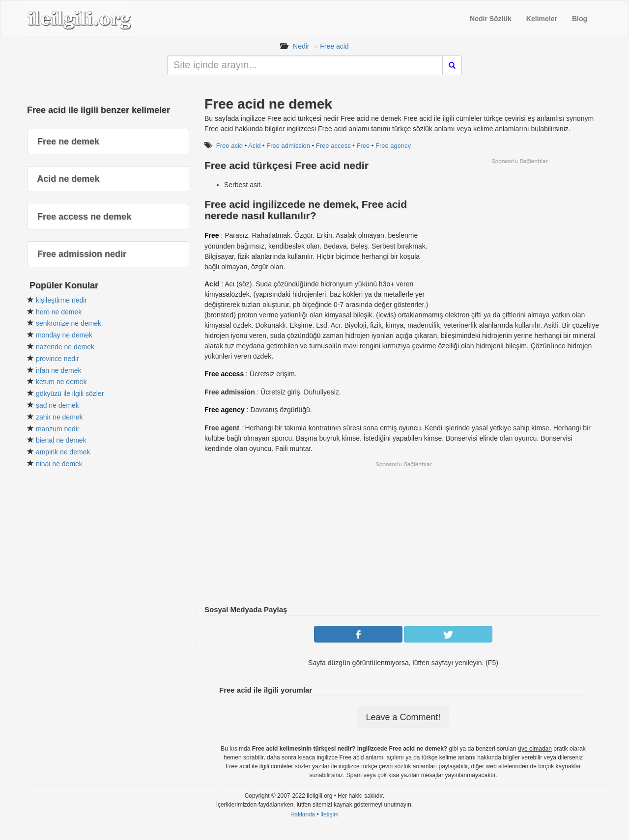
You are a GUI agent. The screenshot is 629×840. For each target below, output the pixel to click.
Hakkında (303, 814)
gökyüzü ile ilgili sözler (70, 393)
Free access (333, 146)
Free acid (334, 46)
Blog (580, 19)
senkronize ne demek (69, 323)
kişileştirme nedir (61, 300)
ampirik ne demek (63, 452)
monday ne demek (64, 335)
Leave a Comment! (403, 717)
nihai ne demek (59, 464)
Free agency (393, 146)
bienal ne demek (61, 440)
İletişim (329, 814)
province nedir (57, 359)
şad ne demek (57, 405)
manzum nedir (58, 429)
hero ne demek (59, 312)
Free (363, 146)
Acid (254, 146)
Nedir (301, 46)
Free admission (288, 146)
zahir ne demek (59, 417)
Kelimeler (542, 19)
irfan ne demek (59, 370)
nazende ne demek (65, 347)
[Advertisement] (519, 234)
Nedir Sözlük (491, 19)
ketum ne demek (61, 382)
